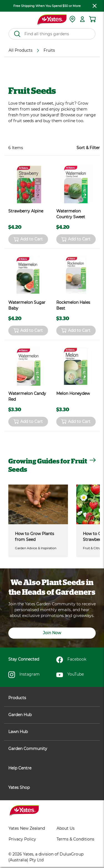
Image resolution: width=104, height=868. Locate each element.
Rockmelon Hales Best (73, 305)
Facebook (71, 660)
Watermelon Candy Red (27, 396)
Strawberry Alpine (26, 211)
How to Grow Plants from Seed (35, 537)
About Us (66, 828)
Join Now (52, 633)
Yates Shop (52, 787)
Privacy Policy (22, 839)
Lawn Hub (52, 732)
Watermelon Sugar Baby (27, 305)
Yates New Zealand (27, 828)
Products (52, 698)
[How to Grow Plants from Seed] (38, 504)
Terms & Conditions (75, 839)
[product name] (28, 184)
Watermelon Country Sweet (71, 214)
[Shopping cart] (92, 19)
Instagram (24, 675)
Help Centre (52, 768)
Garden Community (52, 749)
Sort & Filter (88, 148)
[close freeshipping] (95, 6)
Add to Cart (28, 239)
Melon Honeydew (73, 393)
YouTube (70, 675)
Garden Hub (52, 715)
